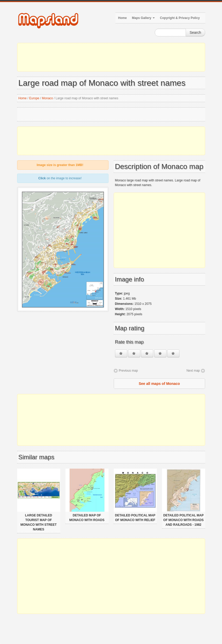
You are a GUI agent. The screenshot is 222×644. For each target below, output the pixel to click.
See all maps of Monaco (159, 384)
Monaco (47, 98)
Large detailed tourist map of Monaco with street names (39, 522)
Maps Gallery (143, 18)
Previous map (128, 371)
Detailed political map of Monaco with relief (135, 518)
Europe (34, 98)
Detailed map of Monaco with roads (87, 518)
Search (195, 32)
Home (122, 18)
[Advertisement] (111, 57)
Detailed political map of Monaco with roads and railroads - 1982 (184, 520)
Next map (193, 371)
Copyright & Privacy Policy (180, 18)
